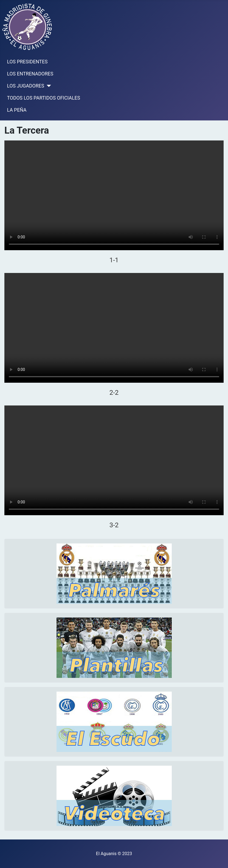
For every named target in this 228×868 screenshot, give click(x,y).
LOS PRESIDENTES (27, 62)
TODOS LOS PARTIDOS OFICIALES (44, 98)
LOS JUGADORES (26, 86)
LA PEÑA (17, 110)
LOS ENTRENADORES (30, 74)
